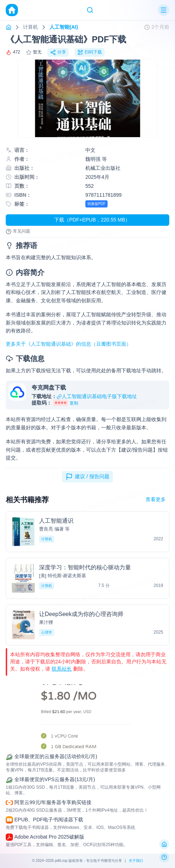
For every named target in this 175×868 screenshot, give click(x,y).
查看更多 (156, 499)
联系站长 (62, 669)
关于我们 (136, 861)
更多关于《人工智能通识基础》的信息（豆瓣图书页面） (68, 344)
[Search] (90, 10)
